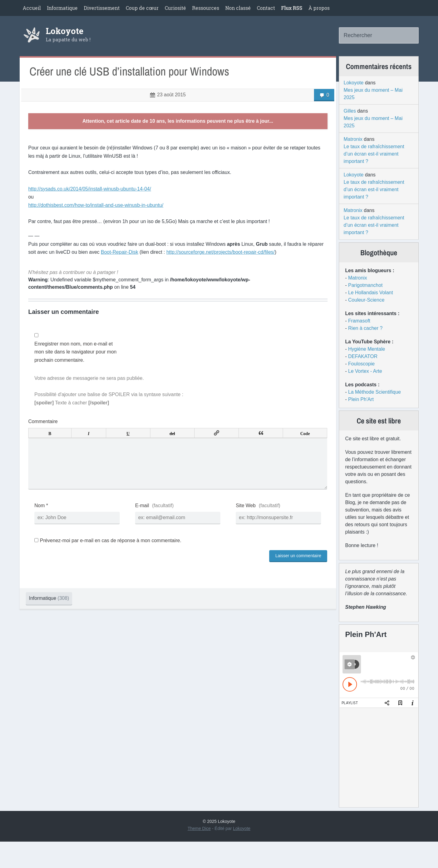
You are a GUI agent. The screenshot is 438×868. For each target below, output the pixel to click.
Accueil (32, 8)
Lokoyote (65, 35)
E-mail (142, 531)
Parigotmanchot (365, 297)
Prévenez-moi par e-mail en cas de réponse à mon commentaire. (112, 566)
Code (299, 449)
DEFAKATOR (363, 368)
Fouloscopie (361, 375)
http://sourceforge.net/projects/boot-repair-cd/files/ (241, 268)
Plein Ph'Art (361, 411)
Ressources (206, 8)
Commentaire (47, 437)
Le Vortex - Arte (365, 382)
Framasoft (359, 332)
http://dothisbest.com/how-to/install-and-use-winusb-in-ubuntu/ (99, 221)
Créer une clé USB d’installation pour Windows (135, 82)
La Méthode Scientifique (374, 403)
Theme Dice (199, 855)
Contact (266, 8)
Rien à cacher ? (365, 339)
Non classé (238, 8)
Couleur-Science (366, 311)
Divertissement (102, 8)
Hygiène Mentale (366, 360)
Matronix (353, 147)
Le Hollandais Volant (370, 304)
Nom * (45, 531)
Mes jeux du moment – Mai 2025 (373, 102)
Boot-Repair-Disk (140, 268)
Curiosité (175, 8)
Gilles (350, 119)
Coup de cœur (142, 8)
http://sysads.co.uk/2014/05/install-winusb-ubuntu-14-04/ (93, 205)
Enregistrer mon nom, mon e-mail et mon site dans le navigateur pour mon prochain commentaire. (77, 368)
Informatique (62, 8)
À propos (319, 8)
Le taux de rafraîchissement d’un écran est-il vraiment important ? (374, 162)
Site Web (242, 531)
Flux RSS (292, 8)
